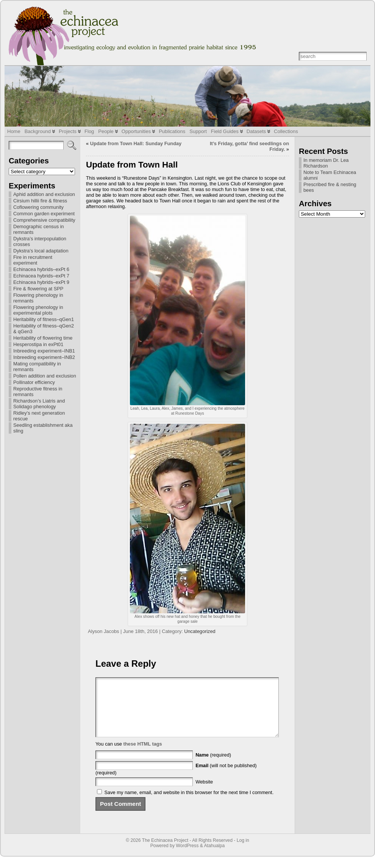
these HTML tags (143, 755)
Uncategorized (200, 631)
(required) (213, 766)
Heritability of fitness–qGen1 (44, 319)
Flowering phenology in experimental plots (38, 310)
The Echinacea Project (165, 852)
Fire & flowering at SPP (38, 289)
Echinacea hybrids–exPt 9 (41, 282)
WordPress (187, 857)
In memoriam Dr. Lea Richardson (326, 163)
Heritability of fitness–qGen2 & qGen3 (44, 329)
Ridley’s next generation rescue (39, 416)
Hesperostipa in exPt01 (38, 344)
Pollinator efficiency (34, 382)
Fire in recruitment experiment (33, 260)
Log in (243, 852)
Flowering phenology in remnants (38, 298)
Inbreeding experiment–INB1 (44, 351)
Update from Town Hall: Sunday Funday (136, 143)
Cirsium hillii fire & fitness (40, 201)
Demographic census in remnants (39, 229)
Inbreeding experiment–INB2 (44, 357)
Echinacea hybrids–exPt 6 (41, 269)
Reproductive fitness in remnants (38, 392)
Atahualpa (214, 857)
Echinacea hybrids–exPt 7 (41, 276)
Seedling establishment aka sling (43, 428)
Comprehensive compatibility (44, 220)
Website (204, 793)
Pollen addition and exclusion (45, 376)
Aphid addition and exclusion (44, 194)
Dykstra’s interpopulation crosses (40, 241)
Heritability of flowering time (43, 338)
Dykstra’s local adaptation (41, 251)
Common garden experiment (44, 214)
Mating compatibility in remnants (37, 367)
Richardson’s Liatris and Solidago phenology (39, 404)
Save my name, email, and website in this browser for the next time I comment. (189, 804)
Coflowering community (38, 207)
